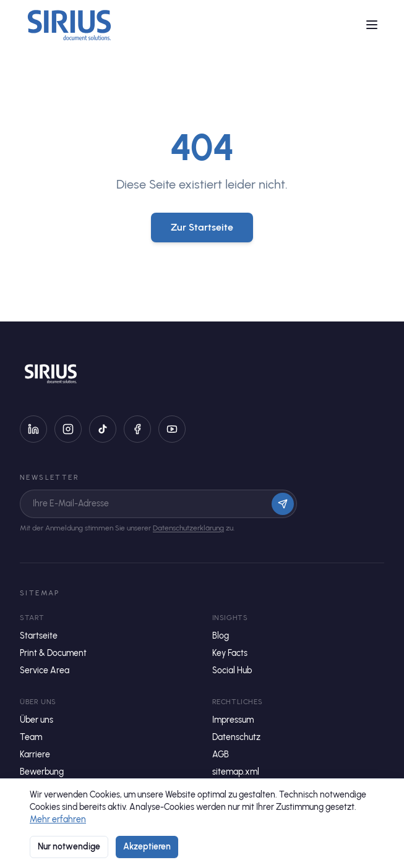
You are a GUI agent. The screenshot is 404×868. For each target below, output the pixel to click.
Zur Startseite (202, 227)
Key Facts (230, 653)
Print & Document (53, 653)
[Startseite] (69, 25)
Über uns (37, 720)
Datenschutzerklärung (188, 528)
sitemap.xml (236, 772)
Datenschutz (236, 737)
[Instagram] (68, 429)
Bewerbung (42, 772)
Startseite (39, 636)
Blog (221, 636)
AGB (221, 755)
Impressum (233, 720)
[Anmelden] (283, 504)
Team (31, 737)
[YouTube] (172, 429)
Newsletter (49, 477)
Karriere (35, 755)
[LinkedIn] (33, 429)
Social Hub (232, 670)
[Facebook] (137, 429)
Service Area (45, 670)
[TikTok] (103, 429)
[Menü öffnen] (372, 25)
